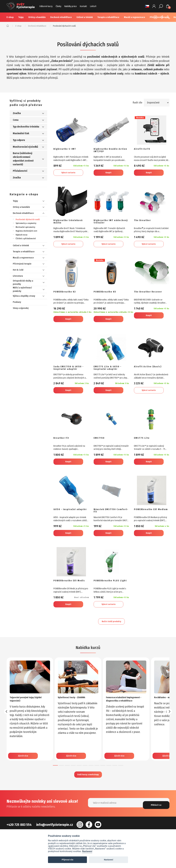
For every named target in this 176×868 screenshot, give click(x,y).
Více (130, 17)
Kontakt (83, 6)
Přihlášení (155, 6)
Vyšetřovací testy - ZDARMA (75, 710)
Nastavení (87, 851)
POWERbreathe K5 (107, 295)
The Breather (144, 222)
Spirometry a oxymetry (26, 223)
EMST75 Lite (143, 445)
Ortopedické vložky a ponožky (23, 283)
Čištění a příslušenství (26, 238)
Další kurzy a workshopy (88, 788)
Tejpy (21, 17)
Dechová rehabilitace (61, 17)
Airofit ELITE (143, 149)
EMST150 (100, 445)
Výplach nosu (21, 235)
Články (58, 6)
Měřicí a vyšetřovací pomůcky (22, 289)
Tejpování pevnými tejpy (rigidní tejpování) (29, 711)
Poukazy (17, 302)
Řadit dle (136, 103)
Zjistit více (25, 764)
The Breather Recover (150, 295)
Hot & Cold (18, 270)
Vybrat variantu (68, 173)
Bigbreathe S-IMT (67, 149)
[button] (55, 778)
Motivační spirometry (25, 227)
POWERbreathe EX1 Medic (68, 592)
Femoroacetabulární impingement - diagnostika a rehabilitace (124, 713)
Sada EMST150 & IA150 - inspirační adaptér (70, 373)
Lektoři (93, 6)
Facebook (161, 17)
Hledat (161, 6)
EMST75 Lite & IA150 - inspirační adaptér (110, 373)
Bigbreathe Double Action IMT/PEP (108, 151)
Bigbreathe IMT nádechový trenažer (109, 224)
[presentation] (7, 724)
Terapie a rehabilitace (108, 17)
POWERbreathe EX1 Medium (148, 519)
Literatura (18, 276)
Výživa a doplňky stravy (24, 296)
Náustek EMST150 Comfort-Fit (107, 519)
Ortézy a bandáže (37, 17)
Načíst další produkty (111, 633)
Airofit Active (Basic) (150, 372)
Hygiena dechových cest (26, 231)
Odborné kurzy (46, 6)
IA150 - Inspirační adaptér (67, 519)
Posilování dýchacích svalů (28, 219)
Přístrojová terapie (22, 264)
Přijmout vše (68, 860)
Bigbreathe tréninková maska (71, 224)
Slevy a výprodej (21, 308)
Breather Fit (63, 445)
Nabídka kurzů (88, 660)
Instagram (155, 17)
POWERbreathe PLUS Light (109, 592)
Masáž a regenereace (23, 258)
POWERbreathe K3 (67, 295)
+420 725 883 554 (168, 17)
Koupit (109, 173)
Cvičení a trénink (85, 17)
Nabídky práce (71, 6)
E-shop (10, 17)
